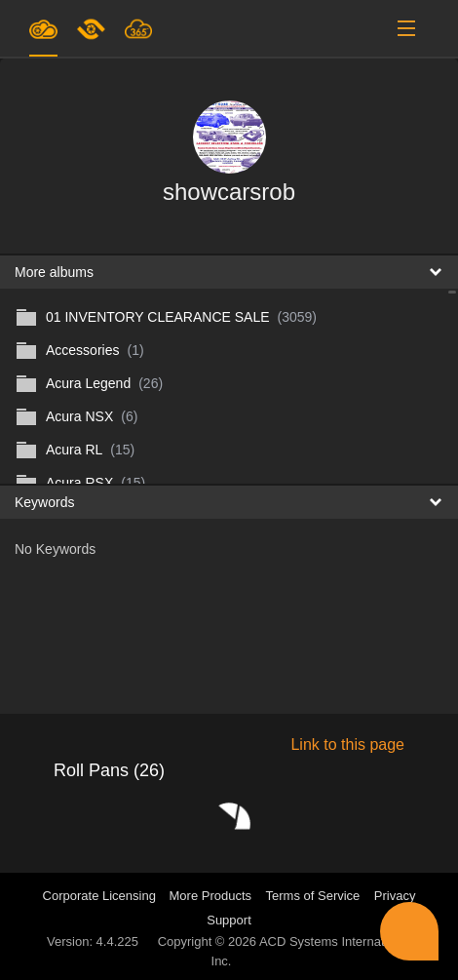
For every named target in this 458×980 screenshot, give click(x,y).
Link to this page (347, 745)
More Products (211, 896)
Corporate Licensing (101, 896)
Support (229, 920)
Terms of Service (313, 896)
